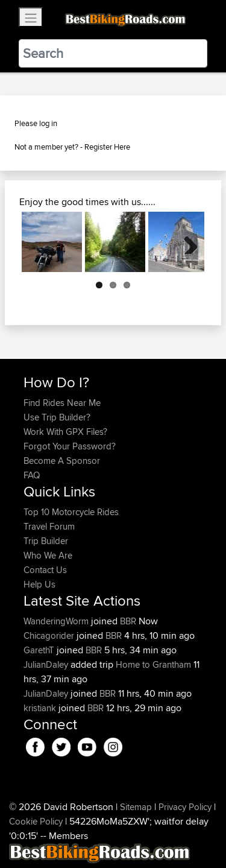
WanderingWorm (57, 621)
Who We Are (48, 555)
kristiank (41, 708)
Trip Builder (46, 541)
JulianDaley (47, 664)
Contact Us (45, 570)
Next (186, 242)
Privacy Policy (185, 807)
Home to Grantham (153, 664)
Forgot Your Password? (70, 446)
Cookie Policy (36, 821)
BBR (128, 621)
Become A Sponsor (62, 461)
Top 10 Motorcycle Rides (71, 512)
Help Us (39, 584)
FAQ (32, 475)
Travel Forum (49, 526)
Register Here (107, 147)
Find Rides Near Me (62, 403)
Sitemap (136, 807)
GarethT (40, 650)
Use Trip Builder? (57, 417)
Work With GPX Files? (65, 432)
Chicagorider (50, 635)
